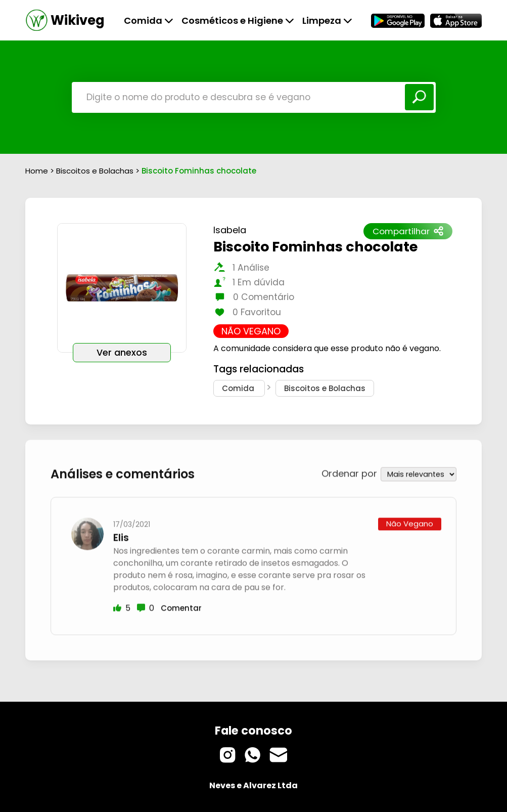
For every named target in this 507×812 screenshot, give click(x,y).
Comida (149, 20)
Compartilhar (408, 231)
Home (37, 171)
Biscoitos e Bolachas (96, 171)
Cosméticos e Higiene (238, 20)
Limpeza (327, 20)
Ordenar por (349, 472)
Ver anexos (122, 353)
